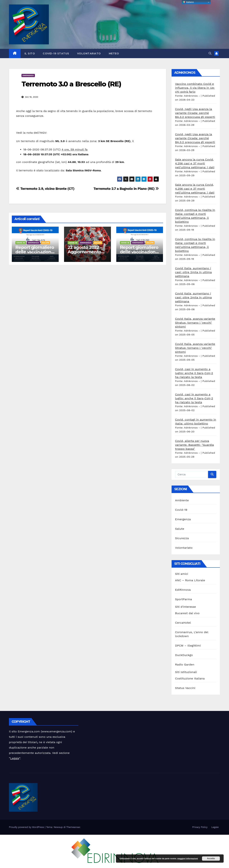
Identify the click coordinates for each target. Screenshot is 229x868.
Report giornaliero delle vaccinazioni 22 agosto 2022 (139, 252)
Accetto (211, 859)
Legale (15, 758)
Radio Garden (185, 665)
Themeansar (73, 827)
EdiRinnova (183, 590)
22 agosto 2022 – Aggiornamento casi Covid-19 (85, 252)
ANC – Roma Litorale (190, 580)
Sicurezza (182, 538)
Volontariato (89, 53)
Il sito (30, 53)
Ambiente (182, 500)
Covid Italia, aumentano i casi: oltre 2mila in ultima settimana (193, 272)
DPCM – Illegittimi (188, 646)
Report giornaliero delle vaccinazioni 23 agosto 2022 (35, 252)
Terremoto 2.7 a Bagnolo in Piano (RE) (126, 189)
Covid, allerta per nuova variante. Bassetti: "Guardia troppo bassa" (195, 445)
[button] (210, 53)
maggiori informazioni (188, 859)
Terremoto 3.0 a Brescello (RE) (71, 84)
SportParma (184, 599)
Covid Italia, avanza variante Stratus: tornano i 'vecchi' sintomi (195, 323)
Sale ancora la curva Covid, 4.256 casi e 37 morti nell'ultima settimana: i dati (195, 163)
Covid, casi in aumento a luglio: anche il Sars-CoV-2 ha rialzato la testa (194, 373)
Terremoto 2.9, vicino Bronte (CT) (45, 189)
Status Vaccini (185, 688)
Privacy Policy (200, 827)
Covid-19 (21, 243)
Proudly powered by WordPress (27, 827)
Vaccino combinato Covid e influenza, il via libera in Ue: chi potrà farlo (195, 88)
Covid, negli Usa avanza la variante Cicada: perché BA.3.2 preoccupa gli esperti (195, 113)
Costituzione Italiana (190, 678)
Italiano (188, 2)
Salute (46, 243)
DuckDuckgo (184, 655)
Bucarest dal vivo (187, 613)
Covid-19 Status (56, 53)
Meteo (114, 53)
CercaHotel (183, 623)
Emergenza (28, 75)
